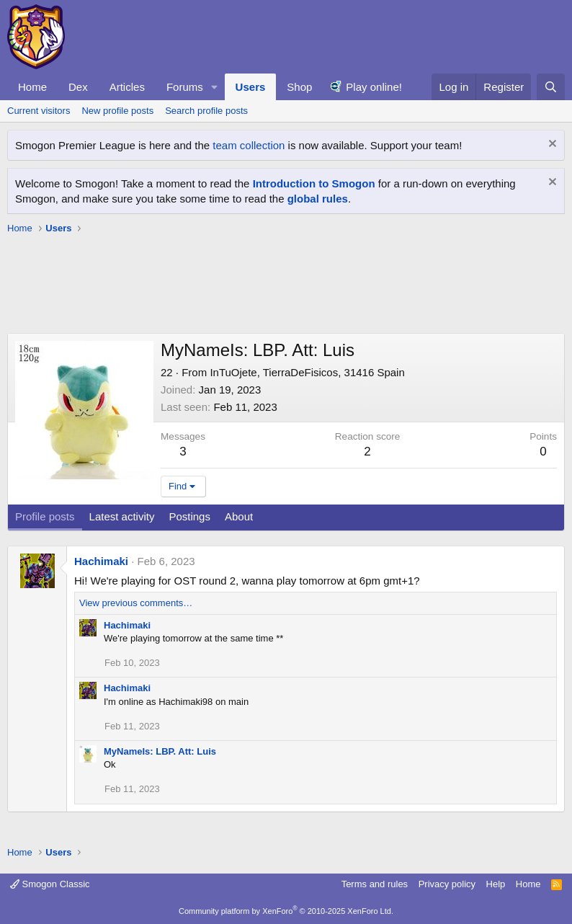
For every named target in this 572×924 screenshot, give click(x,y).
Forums (185, 87)
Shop (299, 87)
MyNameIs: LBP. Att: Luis (160, 751)
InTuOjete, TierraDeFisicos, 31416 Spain (307, 372)
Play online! (374, 87)
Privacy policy (447, 884)
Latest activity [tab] (122, 516)
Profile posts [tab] (45, 516)
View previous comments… (136, 603)
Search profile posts (206, 111)
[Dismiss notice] (551, 145)
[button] (215, 87)
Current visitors (39, 111)
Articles (127, 87)
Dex (78, 87)
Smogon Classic (50, 884)
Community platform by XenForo (286, 911)
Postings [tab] (189, 516)
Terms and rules (375, 884)
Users (251, 87)
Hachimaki (101, 561)
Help (496, 884)
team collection (249, 145)
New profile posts (117, 111)
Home (32, 87)
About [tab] (239, 516)
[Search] (551, 87)
